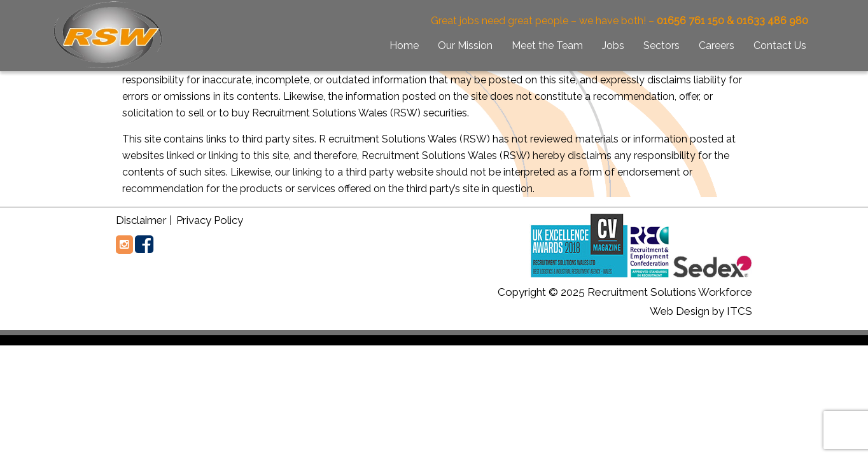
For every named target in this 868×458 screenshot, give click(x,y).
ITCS (739, 311)
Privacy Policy (208, 220)
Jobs (613, 45)
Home (404, 45)
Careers (717, 45)
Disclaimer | (144, 220)
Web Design (680, 311)
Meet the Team (547, 45)
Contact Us (780, 45)
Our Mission (465, 45)
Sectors (661, 45)
